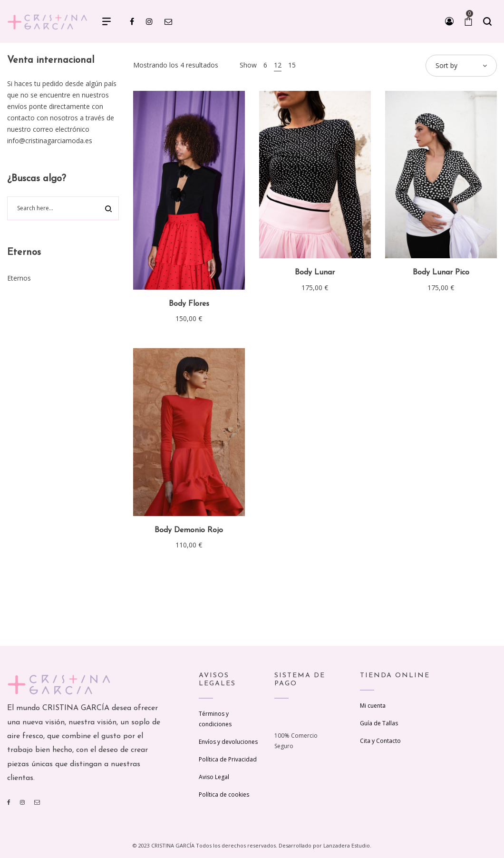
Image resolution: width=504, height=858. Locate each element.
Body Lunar (315, 273)
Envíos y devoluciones (228, 742)
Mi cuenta (373, 706)
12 (278, 65)
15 (292, 65)
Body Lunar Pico (441, 273)
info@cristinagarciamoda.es (50, 141)
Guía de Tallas (379, 723)
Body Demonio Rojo (189, 530)
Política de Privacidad (228, 759)
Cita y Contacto (380, 741)
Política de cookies (224, 795)
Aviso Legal (214, 777)
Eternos (19, 278)
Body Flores (189, 304)
